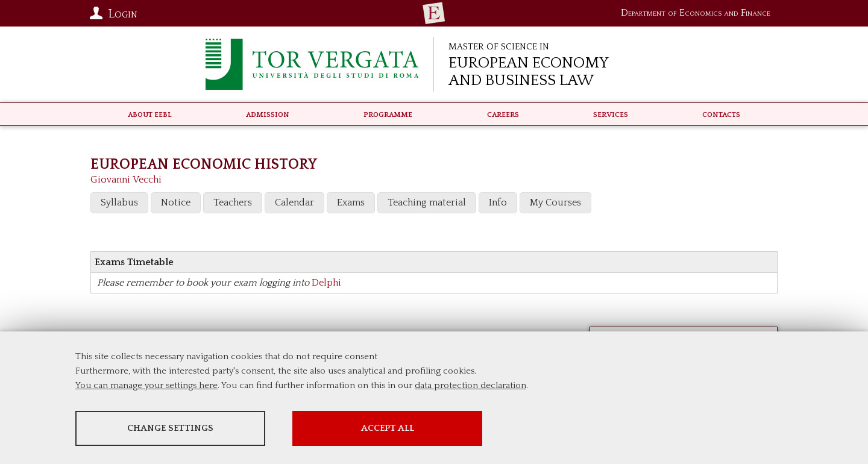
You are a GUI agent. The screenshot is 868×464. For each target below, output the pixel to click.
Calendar (294, 202)
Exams (351, 202)
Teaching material (427, 202)
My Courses (555, 202)
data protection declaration (470, 385)
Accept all (388, 428)
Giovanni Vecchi (126, 180)
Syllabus (119, 202)
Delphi (326, 283)
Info (498, 202)
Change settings (170, 428)
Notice (176, 202)
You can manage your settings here (146, 385)
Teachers (233, 202)
